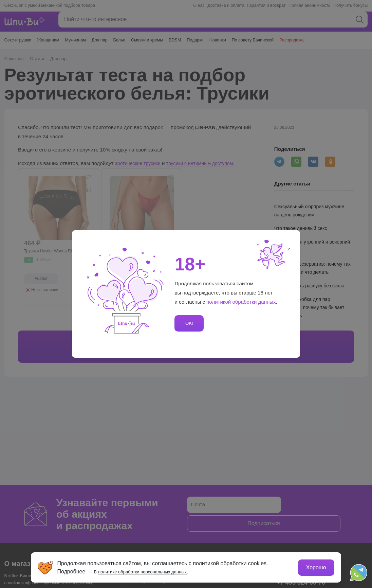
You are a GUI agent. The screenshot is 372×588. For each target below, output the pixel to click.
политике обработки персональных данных (154, 570)
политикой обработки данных (241, 302)
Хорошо (315, 566)
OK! (188, 323)
